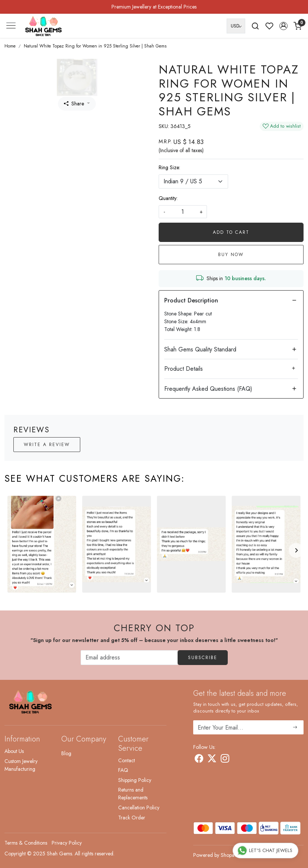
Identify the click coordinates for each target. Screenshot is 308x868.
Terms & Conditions (26, 843)
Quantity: (168, 198)
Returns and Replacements (133, 794)
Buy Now (231, 255)
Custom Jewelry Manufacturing (21, 765)
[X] (212, 760)
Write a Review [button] (47, 445)
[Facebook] (199, 760)
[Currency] (236, 26)
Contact (127, 760)
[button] (283, 26)
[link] (255, 26)
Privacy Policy (67, 843)
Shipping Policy (135, 780)
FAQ (123, 770)
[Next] (296, 550)
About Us (14, 751)
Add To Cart (231, 232)
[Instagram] (225, 760)
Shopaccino (234, 855)
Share (74, 104)
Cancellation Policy (139, 808)
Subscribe (203, 658)
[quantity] (183, 212)
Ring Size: (169, 167)
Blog (66, 753)
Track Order (132, 818)
